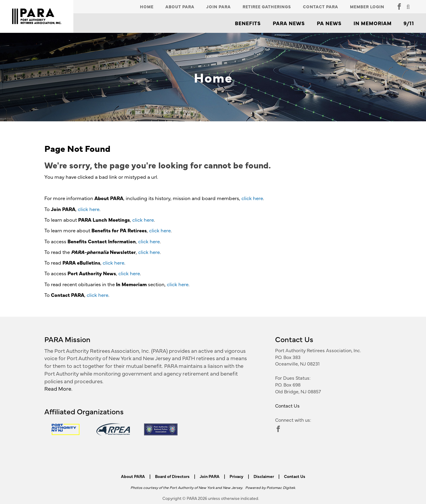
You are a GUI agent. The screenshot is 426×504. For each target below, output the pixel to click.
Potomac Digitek (281, 487)
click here (252, 198)
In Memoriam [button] (373, 23)
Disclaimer (264, 476)
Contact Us (287, 405)
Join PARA (218, 7)
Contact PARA (321, 7)
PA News (329, 23)
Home (147, 7)
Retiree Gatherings (267, 7)
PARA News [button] (289, 23)
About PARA (180, 7)
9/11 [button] (409, 23)
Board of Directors (172, 476)
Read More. (58, 388)
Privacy (237, 476)
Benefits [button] (248, 23)
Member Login (367, 7)
